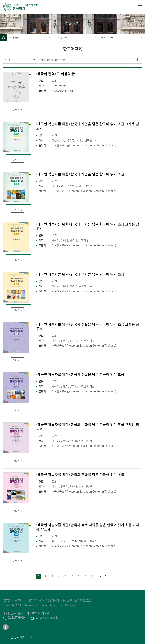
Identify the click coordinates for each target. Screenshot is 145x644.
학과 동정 (14, 37)
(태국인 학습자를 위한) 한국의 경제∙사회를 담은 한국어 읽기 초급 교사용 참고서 (88, 527)
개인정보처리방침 (13, 613)
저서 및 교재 (62, 37)
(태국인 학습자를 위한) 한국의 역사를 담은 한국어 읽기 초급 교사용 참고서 (88, 226)
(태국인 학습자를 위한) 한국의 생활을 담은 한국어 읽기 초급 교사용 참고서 (88, 327)
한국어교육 (107, 37)
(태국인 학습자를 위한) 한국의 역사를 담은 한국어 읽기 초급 (80, 274)
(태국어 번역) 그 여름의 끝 (56, 74)
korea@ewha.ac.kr (47, 617)
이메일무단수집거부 (38, 613)
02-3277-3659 (16, 617)
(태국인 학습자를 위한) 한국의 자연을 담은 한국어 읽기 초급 (80, 174)
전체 (7, 59)
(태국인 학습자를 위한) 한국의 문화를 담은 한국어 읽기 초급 (80, 475)
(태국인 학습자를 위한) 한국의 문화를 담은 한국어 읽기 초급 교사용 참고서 (88, 427)
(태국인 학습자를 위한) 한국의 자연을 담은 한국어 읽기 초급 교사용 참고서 (88, 126)
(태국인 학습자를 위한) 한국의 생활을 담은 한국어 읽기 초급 (80, 375)
